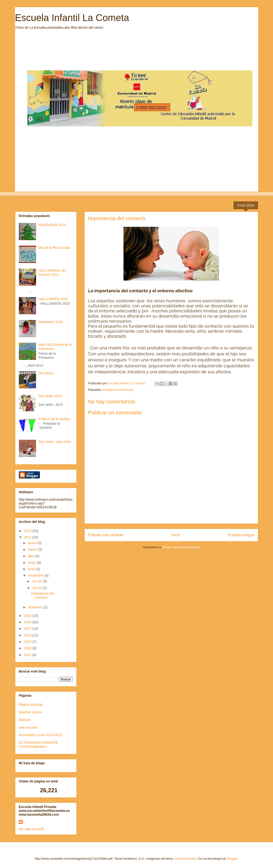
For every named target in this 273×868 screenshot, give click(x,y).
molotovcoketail (185, 859)
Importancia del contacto (43, 595)
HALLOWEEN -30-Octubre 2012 (52, 273)
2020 (28, 648)
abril (32, 556)
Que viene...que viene (55, 442)
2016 (28, 622)
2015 (28, 616)
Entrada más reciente (106, 535)
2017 (28, 629)
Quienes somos (30, 712)
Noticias (25, 720)
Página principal (31, 705)
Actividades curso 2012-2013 (40, 735)
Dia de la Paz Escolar (54, 248)
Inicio (176, 535)
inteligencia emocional (118, 390)
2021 (28, 655)
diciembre (36, 607)
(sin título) (46, 373)
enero (33, 543)
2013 (28, 531)
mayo (32, 563)
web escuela (28, 727)
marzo (33, 549)
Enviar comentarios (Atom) (181, 547)
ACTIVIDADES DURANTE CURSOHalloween (39, 745)
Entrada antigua (241, 535)
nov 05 (37, 588)
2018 (28, 635)
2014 (28, 537)
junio (32, 569)
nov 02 (37, 581)
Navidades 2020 (51, 322)
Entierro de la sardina (54, 419)
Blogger (232, 859)
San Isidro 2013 (50, 396)
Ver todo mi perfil (31, 829)
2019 (28, 642)
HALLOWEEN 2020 (53, 299)
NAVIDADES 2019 (52, 225)
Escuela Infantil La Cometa (72, 18)
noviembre (36, 575)
